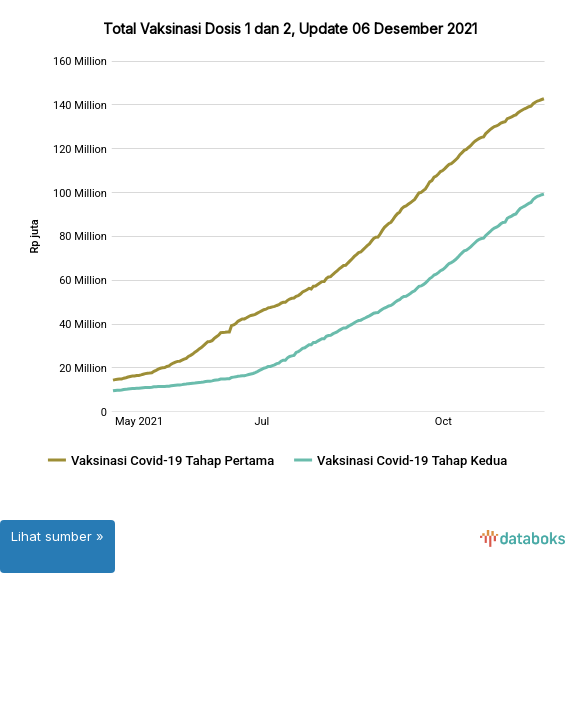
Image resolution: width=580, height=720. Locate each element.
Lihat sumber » (57, 536)
